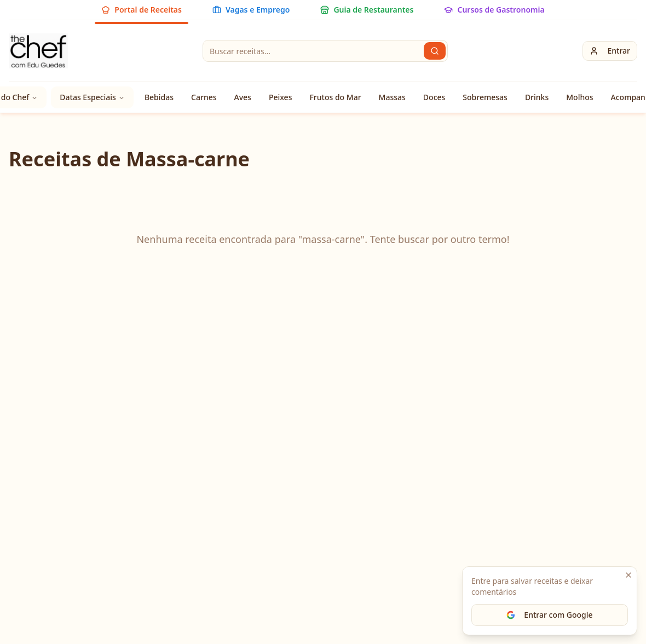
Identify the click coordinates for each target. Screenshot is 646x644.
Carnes (204, 97)
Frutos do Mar (335, 97)
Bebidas (159, 97)
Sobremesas (485, 97)
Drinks (537, 97)
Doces (434, 97)
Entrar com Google (549, 615)
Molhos (579, 97)
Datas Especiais (92, 97)
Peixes (281, 97)
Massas (392, 97)
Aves (243, 97)
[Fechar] (628, 575)
